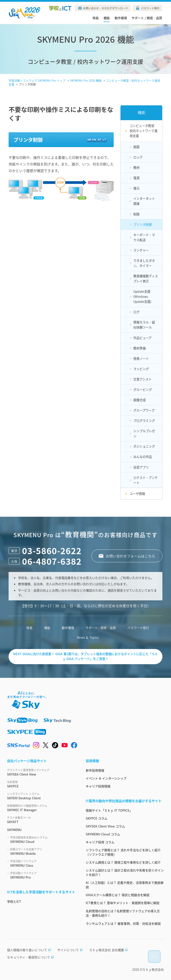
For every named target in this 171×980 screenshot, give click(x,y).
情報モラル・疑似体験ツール (144, 325)
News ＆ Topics (88, 637)
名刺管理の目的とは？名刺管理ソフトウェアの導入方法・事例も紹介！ (123, 913)
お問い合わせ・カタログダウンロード (106, 8)
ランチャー (141, 250)
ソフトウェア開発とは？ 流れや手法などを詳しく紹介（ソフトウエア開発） (123, 852)
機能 (107, 18)
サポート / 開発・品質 (147, 18)
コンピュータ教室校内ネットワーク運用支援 (143, 131)
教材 (136, 167)
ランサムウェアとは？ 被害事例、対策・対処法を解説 (123, 923)
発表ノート (141, 359)
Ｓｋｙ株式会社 (153, 969)
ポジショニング (144, 446)
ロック (138, 157)
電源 (136, 178)
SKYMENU (14, 830)
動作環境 (121, 18)
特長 (96, 18)
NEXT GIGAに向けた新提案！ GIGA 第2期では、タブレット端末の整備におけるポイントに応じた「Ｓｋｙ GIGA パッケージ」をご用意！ (85, 656)
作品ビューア (142, 338)
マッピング (141, 369)
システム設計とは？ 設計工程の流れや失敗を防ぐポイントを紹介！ (125, 872)
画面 (136, 147)
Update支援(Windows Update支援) (142, 296)
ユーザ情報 (137, 494)
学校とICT (14, 901)
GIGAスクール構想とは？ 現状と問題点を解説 (118, 895)
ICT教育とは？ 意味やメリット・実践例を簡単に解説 (123, 903)
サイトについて (70, 950)
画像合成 (139, 400)
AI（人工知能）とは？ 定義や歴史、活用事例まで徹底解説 (125, 885)
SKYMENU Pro (43, 875)
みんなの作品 (143, 457)
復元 (136, 188)
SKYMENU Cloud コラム (103, 834)
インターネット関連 (144, 201)
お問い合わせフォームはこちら (130, 556)
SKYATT (41, 820)
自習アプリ (141, 467)
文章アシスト (142, 379)
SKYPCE (41, 784)
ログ (136, 312)
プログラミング (144, 421)
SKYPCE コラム (97, 818)
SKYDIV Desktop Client (41, 796)
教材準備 (139, 348)
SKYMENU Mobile (43, 851)
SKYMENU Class (43, 863)
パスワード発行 (150, 8)
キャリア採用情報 (98, 786)
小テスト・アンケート (146, 480)
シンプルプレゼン (144, 433)
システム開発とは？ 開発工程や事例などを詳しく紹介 (123, 862)
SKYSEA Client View (41, 772)
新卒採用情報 (95, 770)
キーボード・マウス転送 (144, 237)
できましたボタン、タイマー (144, 263)
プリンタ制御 (143, 224)
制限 (136, 214)
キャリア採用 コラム (100, 842)
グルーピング (143, 390)
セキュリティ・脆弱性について (31, 957)
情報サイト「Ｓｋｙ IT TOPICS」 (109, 810)
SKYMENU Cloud (43, 840)
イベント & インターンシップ (106, 778)
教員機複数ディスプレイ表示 (146, 279)
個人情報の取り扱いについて (29, 950)
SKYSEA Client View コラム (105, 826)
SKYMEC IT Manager (41, 808)
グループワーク (144, 410)
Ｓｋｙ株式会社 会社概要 (109, 950)
